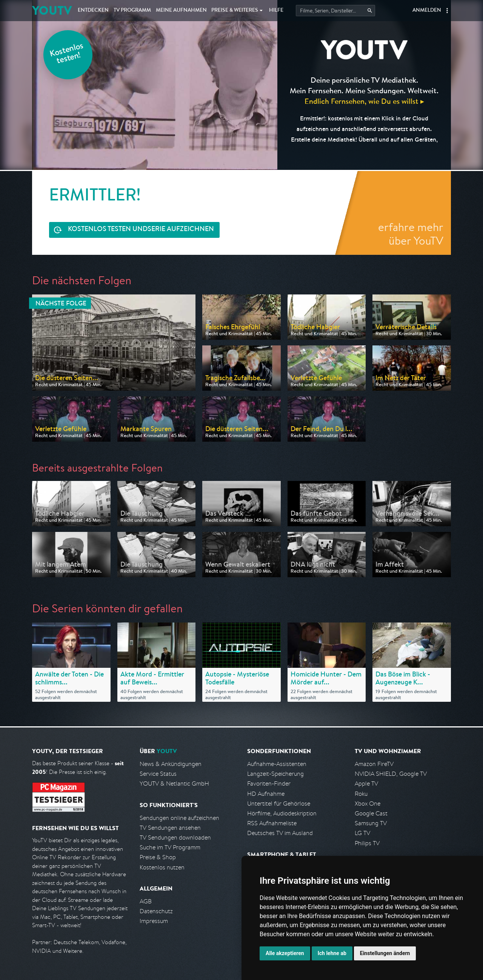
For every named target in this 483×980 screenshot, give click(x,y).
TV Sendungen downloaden (175, 837)
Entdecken (93, 11)
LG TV (362, 833)
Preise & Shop (158, 857)
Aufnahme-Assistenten (277, 764)
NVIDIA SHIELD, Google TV (391, 774)
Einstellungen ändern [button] (385, 953)
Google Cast (371, 813)
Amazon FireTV (374, 764)
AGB (146, 901)
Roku (361, 794)
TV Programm (132, 11)
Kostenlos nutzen (162, 867)
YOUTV (52, 10)
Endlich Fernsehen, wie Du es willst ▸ (364, 101)
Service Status (158, 774)
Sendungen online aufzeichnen (179, 818)
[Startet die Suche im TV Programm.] (335, 11)
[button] (447, 11)
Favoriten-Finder (269, 784)
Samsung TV (371, 823)
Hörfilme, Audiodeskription (282, 813)
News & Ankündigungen (171, 764)
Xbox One (368, 804)
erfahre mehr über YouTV (411, 234)
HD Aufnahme (266, 794)
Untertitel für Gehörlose (279, 804)
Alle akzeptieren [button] (285, 953)
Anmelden (427, 11)
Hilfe (276, 11)
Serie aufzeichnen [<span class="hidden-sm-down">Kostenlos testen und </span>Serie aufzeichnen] (141, 230)
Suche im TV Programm (170, 847)
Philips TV (367, 843)
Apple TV (366, 784)
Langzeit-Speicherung (275, 774)
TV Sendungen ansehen (170, 828)
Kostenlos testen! (67, 54)
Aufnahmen (181, 11)
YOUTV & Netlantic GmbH (174, 784)
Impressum (154, 921)
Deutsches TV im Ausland (280, 833)
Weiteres (235, 11)
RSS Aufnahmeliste (272, 823)
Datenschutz (156, 911)
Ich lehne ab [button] (332, 953)
